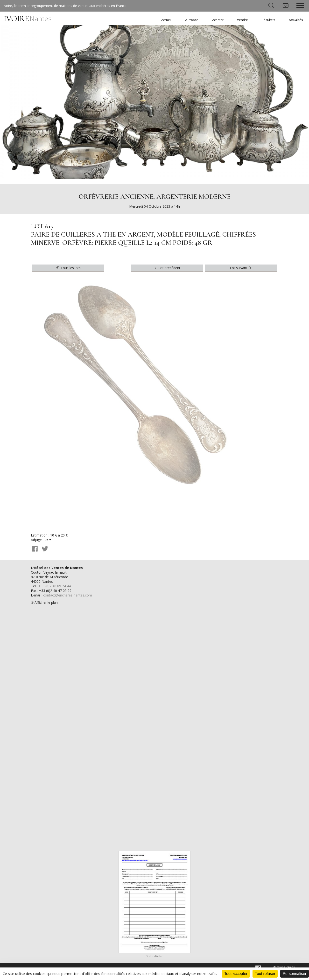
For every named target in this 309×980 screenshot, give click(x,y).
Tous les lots (68, 268)
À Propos (192, 20)
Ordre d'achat (154, 956)
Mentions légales (284, 967)
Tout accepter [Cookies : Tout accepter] (236, 974)
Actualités (296, 20)
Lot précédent (167, 268)
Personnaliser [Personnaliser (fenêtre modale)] (295, 974)
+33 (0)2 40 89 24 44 (55, 586)
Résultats (268, 20)
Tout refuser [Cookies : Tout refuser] (265, 974)
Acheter (218, 20)
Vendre (242, 20)
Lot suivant (241, 268)
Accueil (166, 20)
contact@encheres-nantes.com (68, 595)
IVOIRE (28, 19)
